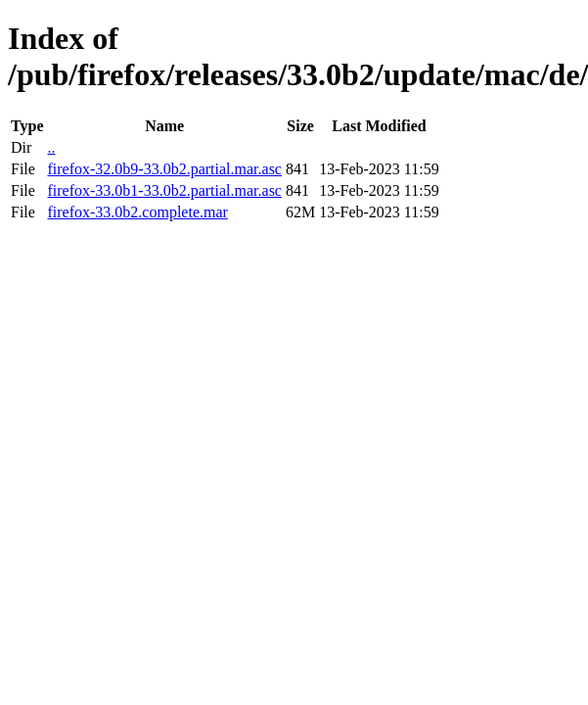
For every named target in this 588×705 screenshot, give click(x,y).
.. (51, 147)
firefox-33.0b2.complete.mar (137, 212)
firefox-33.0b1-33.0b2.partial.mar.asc (164, 190)
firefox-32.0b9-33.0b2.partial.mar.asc (164, 169)
